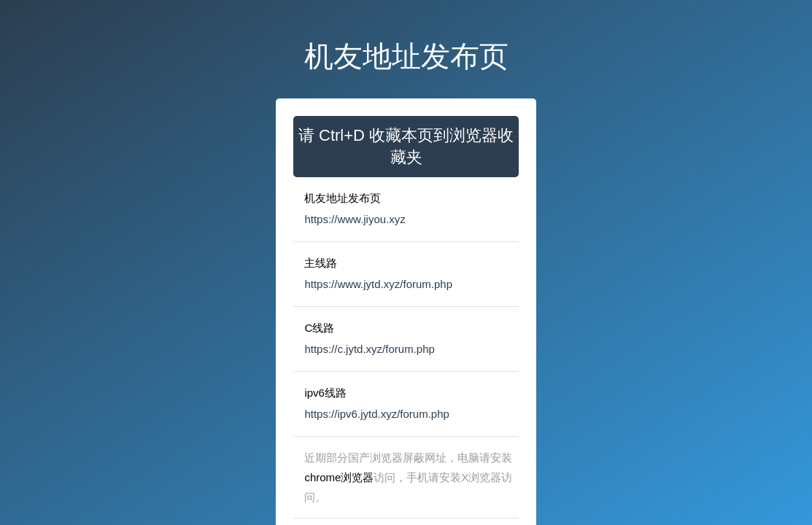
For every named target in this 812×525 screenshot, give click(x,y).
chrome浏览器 (339, 477)
